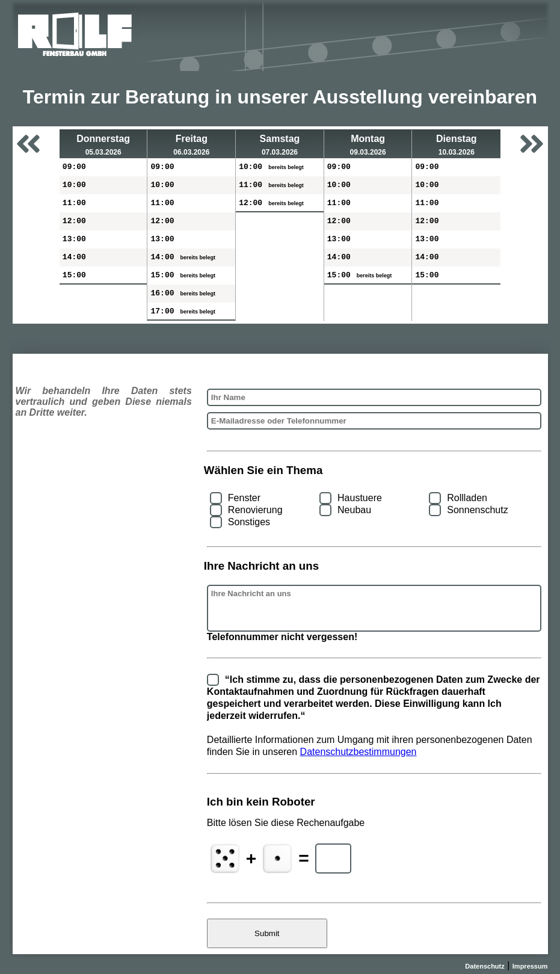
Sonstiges (249, 522)
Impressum (530, 966)
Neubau (354, 510)
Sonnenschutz (477, 510)
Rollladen (467, 498)
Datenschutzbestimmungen (358, 752)
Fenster (244, 498)
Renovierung (255, 510)
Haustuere (360, 498)
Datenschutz (485, 966)
